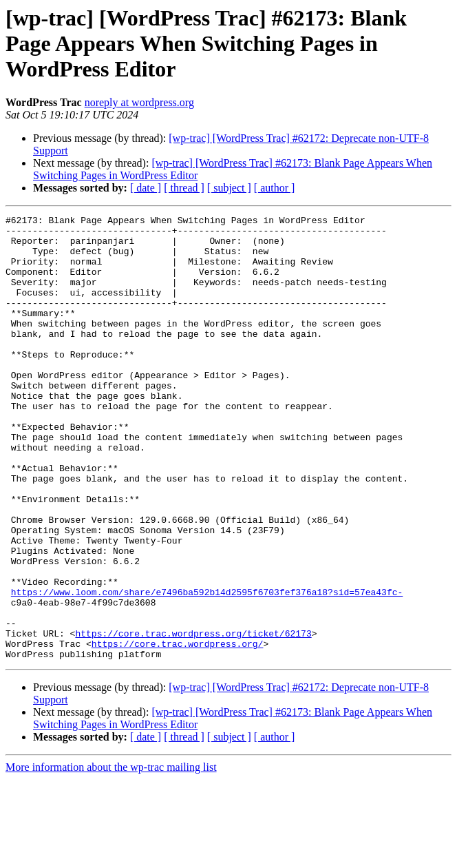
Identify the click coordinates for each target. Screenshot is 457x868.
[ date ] (146, 188)
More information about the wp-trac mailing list (111, 856)
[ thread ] (184, 188)
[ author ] (275, 188)
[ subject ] (229, 188)
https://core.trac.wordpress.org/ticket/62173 (193, 718)
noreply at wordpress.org (139, 102)
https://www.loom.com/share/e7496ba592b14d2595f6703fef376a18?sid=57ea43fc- (207, 668)
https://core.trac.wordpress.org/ (178, 730)
